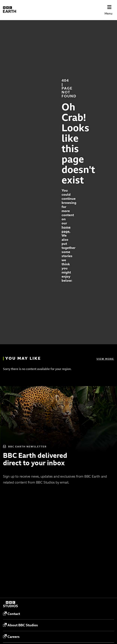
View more (105, 359)
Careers (11, 637)
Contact (11, 614)
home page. (66, 229)
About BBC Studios (20, 625)
